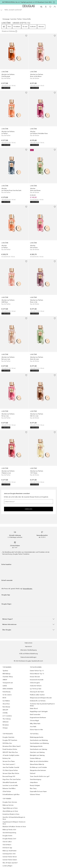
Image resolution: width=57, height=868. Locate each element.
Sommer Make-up (35, 758)
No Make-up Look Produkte (38, 767)
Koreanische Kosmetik (37, 680)
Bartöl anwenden (35, 715)
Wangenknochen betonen (38, 770)
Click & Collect (7, 842)
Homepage (6, 19)
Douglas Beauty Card (9, 839)
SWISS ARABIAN (8, 689)
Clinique (5, 728)
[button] (28, 619)
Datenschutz (28, 643)
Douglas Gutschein (8, 737)
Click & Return (7, 845)
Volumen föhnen (35, 794)
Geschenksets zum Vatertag (39, 749)
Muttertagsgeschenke (37, 737)
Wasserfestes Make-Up (37, 764)
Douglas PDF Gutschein (10, 740)
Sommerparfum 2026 (9, 854)
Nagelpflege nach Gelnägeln (39, 712)
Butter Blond (34, 709)
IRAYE (4, 698)
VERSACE (6, 722)
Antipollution (34, 782)
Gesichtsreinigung (36, 779)
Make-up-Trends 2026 (9, 830)
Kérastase (6, 725)
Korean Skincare (35, 677)
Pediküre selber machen (37, 695)
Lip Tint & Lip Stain (36, 689)
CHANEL (5, 713)
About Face (6, 704)
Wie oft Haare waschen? (10, 863)
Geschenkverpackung (9, 833)
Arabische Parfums (36, 686)
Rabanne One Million (9, 788)
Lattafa (5, 686)
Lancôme (13, 19)
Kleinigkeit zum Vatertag (37, 755)
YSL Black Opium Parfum (10, 770)
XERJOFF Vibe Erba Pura (10, 752)
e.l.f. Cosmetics (7, 716)
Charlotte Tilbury (8, 677)
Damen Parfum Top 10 (37, 671)
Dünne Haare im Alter (37, 730)
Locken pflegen (7, 866)
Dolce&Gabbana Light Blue (11, 794)
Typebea (5, 671)
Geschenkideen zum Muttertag (39, 743)
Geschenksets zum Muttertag (39, 740)
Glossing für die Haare (37, 692)
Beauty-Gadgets (35, 785)
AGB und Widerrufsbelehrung (28, 654)
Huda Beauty (7, 692)
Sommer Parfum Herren (10, 857)
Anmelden (28, 509)
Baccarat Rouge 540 (9, 776)
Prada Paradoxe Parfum (10, 749)
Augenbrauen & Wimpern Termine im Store (14, 823)
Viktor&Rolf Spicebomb (10, 782)
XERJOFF (5, 710)
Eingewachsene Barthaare (38, 718)
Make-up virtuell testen (10, 851)
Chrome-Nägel (34, 721)
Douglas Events (7, 836)
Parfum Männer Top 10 (37, 674)
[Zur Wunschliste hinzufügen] (26, 36)
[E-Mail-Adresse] (28, 502)
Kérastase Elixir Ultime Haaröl (12, 746)
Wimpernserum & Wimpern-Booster (41, 698)
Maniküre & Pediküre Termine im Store (14, 827)
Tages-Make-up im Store (10, 808)
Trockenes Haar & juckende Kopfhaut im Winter (42, 705)
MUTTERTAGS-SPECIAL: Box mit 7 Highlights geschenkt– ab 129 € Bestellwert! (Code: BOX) (27, 2)
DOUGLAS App (7, 848)
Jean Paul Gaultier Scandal (11, 767)
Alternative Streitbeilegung (28, 650)
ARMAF (5, 680)
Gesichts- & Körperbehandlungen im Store (14, 818)
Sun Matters (6, 701)
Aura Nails (33, 727)
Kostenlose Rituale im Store (11, 814)
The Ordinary (7, 719)
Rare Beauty (6, 707)
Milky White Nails (35, 724)
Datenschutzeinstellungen (28, 657)
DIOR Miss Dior (7, 743)
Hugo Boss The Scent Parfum (12, 779)
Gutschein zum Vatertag (37, 752)
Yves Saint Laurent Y (9, 764)
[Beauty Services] (41, 7)
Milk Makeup (7, 674)
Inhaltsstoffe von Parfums (38, 701)
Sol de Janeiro (7, 695)
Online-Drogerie (35, 683)
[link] (14, 61)
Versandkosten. (28, 589)
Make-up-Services (8, 805)
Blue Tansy (33, 788)
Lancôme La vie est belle (10, 785)
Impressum (28, 646)
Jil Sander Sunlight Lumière (11, 755)
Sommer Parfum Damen (10, 860)
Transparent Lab (8, 683)
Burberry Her (7, 758)
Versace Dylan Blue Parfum (11, 773)
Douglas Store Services (10, 802)
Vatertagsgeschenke (36, 746)
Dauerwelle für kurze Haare (38, 791)
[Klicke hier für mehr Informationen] (54, 2)
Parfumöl (33, 773)
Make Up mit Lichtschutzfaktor (39, 761)
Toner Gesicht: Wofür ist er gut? (40, 776)
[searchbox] (28, 10)
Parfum (20, 19)
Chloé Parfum (7, 791)
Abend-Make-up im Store (10, 811)
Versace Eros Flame (9, 761)
